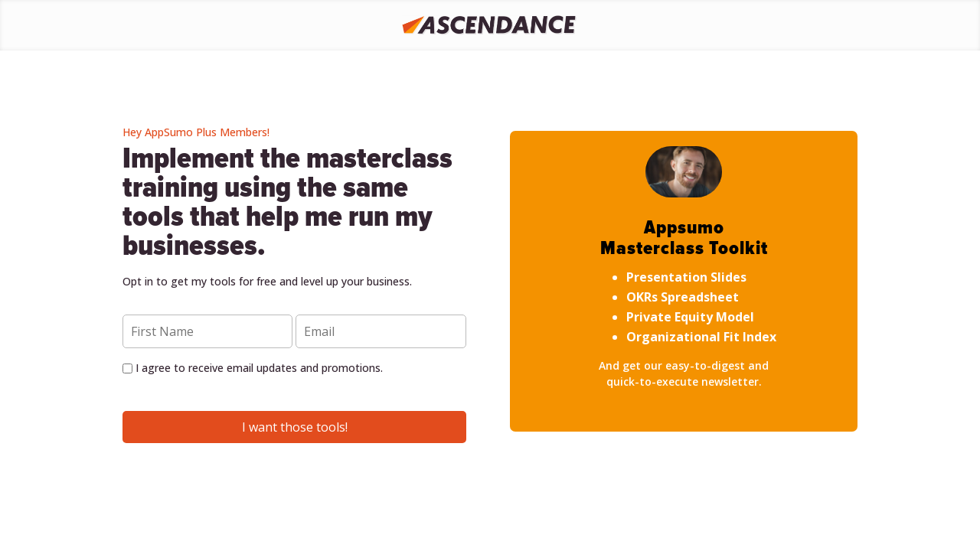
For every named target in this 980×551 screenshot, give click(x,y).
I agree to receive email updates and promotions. (253, 368)
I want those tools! (295, 427)
